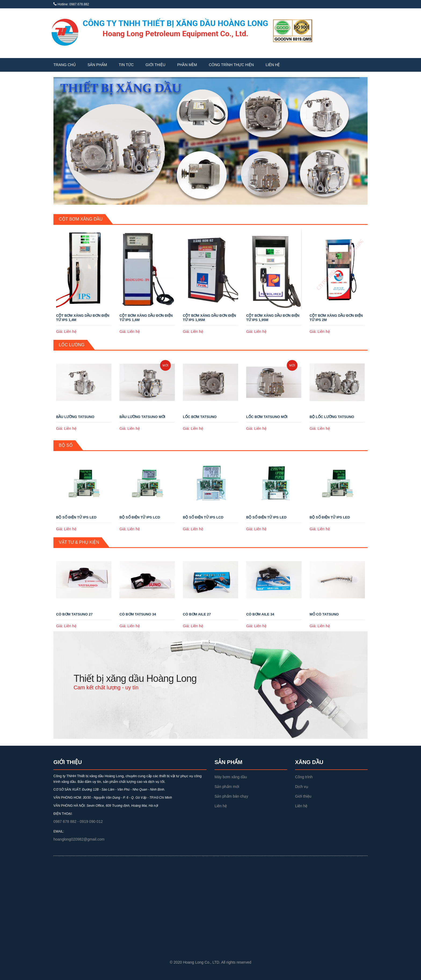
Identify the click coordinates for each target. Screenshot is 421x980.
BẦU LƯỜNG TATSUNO (75, 417)
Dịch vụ (302, 787)
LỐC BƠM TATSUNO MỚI (267, 417)
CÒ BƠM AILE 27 (197, 614)
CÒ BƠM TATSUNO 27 (74, 614)
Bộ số (66, 445)
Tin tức (126, 65)
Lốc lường (72, 345)
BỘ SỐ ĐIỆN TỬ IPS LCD (140, 517)
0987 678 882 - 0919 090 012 (78, 822)
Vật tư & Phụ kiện (79, 542)
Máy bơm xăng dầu (231, 777)
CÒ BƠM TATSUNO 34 (138, 614)
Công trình (304, 777)
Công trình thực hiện (231, 65)
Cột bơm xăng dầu (81, 219)
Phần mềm (187, 65)
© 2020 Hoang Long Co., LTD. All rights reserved (210, 962)
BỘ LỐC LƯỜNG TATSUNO (332, 417)
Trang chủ (65, 65)
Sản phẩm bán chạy (231, 796)
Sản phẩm (97, 65)
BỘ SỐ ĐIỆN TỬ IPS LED (76, 517)
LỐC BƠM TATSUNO (200, 417)
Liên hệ (273, 65)
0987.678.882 (79, 4)
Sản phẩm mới (227, 787)
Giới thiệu (155, 65)
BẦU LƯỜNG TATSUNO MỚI (142, 417)
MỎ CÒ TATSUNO (324, 614)
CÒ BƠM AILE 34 (260, 614)
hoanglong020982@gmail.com (79, 839)
